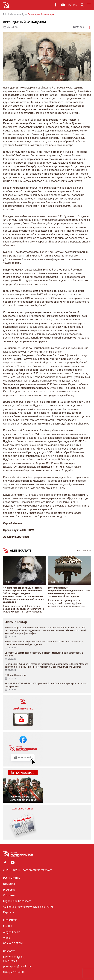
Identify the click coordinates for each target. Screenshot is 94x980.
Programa (9, 890)
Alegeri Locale (12, 932)
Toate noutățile (83, 551)
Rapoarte (9, 912)
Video (7, 938)
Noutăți (20, 14)
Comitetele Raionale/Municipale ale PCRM (28, 907)
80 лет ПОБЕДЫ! (13, 943)
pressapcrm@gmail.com (17, 966)
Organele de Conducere (17, 901)
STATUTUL (9, 884)
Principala (8, 14)
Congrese (9, 895)
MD (75, 5)
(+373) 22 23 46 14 (14, 972)
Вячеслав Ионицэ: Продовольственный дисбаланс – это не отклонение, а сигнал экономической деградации (69, 592)
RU (70, 5)
